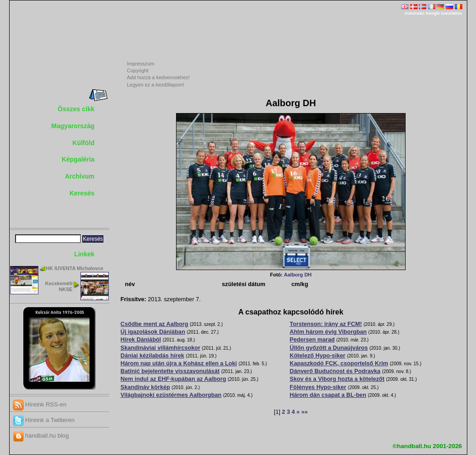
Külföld (83, 143)
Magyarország (73, 126)
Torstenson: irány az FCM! (326, 324)
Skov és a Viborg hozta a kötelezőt (337, 379)
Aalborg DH (298, 275)
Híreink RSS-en (40, 404)
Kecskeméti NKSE (59, 286)
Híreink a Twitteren (44, 420)
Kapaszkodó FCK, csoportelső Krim (339, 363)
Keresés (82, 193)
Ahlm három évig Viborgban (329, 332)
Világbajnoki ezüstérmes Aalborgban (171, 395)
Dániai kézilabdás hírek (152, 356)
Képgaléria (78, 159)
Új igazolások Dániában (153, 332)
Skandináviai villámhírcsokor (160, 348)
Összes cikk (76, 109)
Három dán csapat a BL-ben (328, 395)
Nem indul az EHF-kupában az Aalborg (174, 379)
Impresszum (141, 64)
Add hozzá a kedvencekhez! (159, 77)
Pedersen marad (313, 340)
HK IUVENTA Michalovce (75, 268)
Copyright (138, 70)
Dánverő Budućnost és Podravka (335, 371)
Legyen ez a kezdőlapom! (156, 85)
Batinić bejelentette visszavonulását (170, 371)
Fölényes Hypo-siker (318, 387)
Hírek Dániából (141, 340)
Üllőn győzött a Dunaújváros (329, 348)
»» (305, 412)
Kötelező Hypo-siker (318, 356)
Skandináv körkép (145, 387)
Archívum (80, 176)
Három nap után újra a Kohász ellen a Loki (179, 363)
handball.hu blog (41, 436)
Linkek (84, 254)
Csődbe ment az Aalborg (155, 324)
